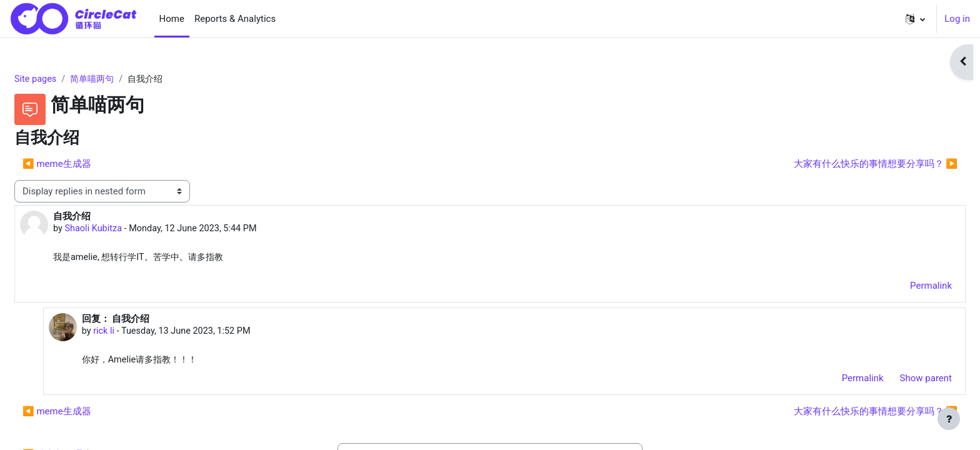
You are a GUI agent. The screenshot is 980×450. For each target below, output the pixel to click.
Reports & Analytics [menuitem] (235, 19)
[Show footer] (949, 419)
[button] (915, 19)
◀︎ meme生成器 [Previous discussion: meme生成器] (87, 164)
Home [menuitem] (172, 19)
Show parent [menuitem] (896, 381)
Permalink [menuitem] (901, 287)
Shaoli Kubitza (125, 230)
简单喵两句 (125, 79)
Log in (957, 19)
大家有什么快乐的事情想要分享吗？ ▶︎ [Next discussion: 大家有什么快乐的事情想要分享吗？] (846, 164)
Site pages (66, 79)
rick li (133, 333)
